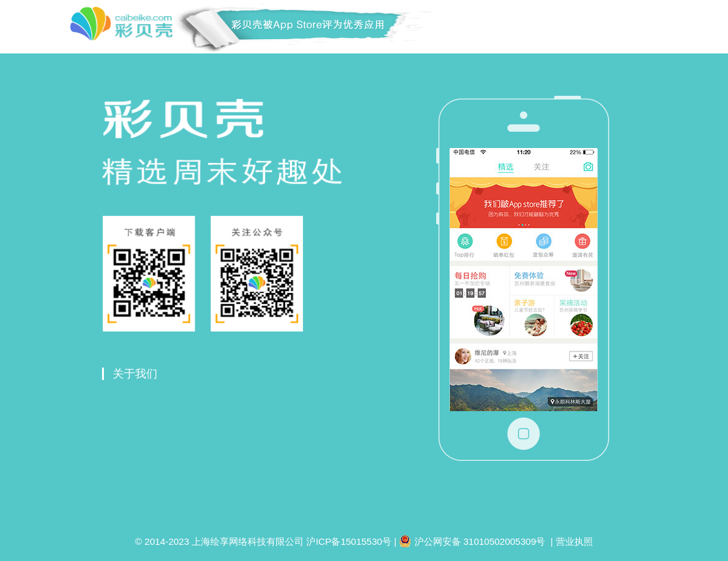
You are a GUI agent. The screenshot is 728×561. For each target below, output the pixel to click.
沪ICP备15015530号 (349, 541)
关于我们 (135, 374)
